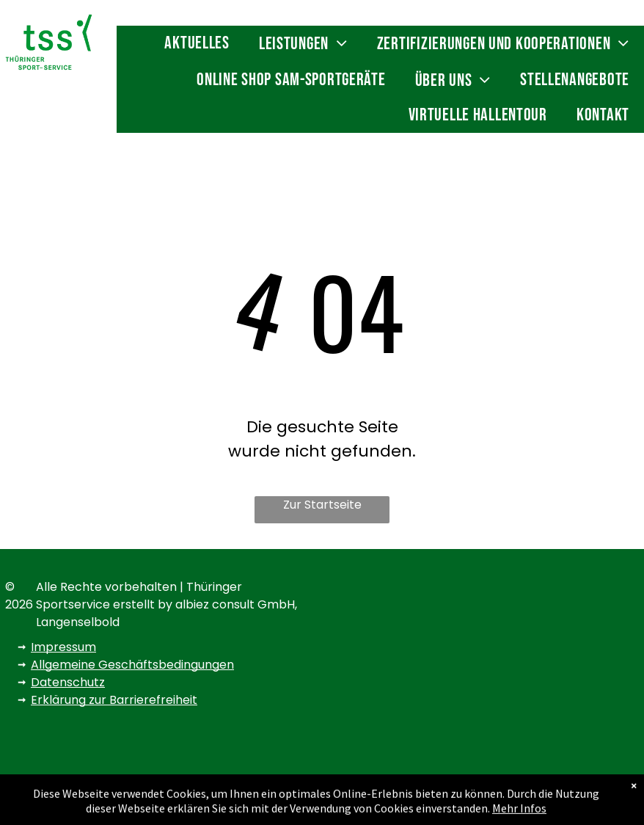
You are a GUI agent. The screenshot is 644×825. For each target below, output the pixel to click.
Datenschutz (68, 682)
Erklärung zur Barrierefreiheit (114, 700)
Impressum (63, 647)
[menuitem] (197, 44)
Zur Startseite (322, 505)
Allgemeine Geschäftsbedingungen (132, 665)
